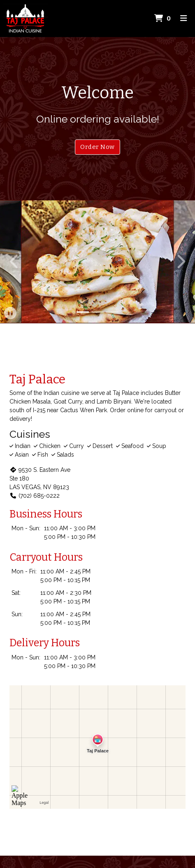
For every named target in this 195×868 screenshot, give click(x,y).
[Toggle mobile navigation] (184, 19)
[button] (15, 262)
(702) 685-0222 (35, 496)
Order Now (97, 147)
